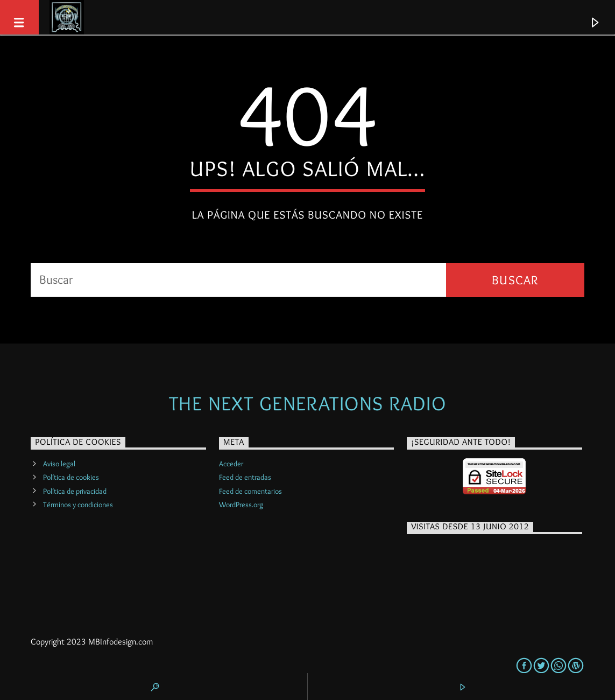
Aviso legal (59, 464)
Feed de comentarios (250, 491)
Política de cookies (71, 477)
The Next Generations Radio (307, 403)
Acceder (231, 464)
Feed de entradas (245, 477)
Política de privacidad (75, 491)
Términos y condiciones (78, 505)
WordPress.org (241, 505)
